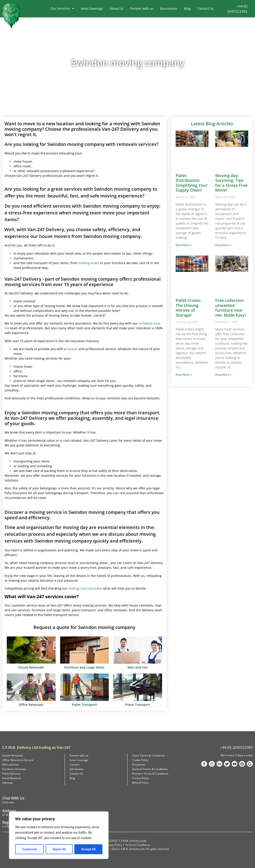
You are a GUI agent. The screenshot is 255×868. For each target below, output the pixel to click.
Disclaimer (139, 765)
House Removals (13, 755)
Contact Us (205, 8)
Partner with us (142, 8)
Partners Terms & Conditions (150, 774)
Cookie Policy (140, 760)
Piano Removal (12, 778)
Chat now (8, 802)
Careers (74, 765)
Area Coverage (92, 8)
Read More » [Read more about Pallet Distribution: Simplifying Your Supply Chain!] (184, 245)
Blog (187, 8)
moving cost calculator (85, 588)
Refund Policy (140, 783)
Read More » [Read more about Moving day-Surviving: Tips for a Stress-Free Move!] (223, 245)
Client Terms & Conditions (148, 755)
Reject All (59, 849)
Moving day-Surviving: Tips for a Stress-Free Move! (231, 183)
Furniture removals (14, 769)
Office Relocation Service (18, 760)
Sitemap (7, 783)
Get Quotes (77, 769)
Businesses (169, 8)
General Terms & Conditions (150, 769)
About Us (117, 8)
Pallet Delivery (11, 774)
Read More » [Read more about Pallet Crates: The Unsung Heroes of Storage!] (184, 375)
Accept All (88, 849)
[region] (59, 835)
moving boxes (89, 263)
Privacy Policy (140, 778)
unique (72, 349)
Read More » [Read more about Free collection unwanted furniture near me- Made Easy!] (223, 375)
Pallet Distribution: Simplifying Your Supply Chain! (192, 183)
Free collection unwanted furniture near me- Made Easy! (230, 308)
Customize (30, 849)
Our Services (62, 8)
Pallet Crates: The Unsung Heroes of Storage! (188, 308)
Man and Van (11, 765)
